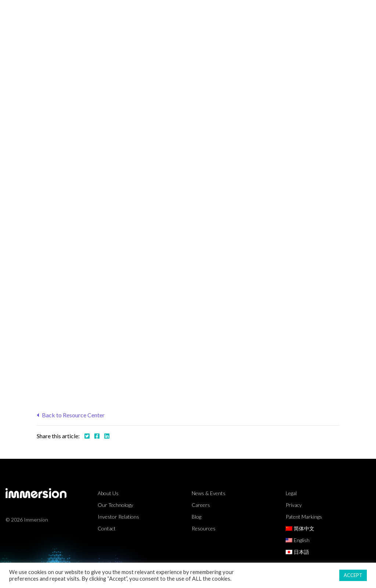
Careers (201, 505)
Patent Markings (304, 517)
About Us (334, 13)
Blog (196, 517)
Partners (292, 13)
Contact (107, 528)
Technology (199, 13)
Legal (291, 493)
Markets (152, 13)
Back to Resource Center (71, 415)
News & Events (209, 493)
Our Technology (115, 505)
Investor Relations (118, 517)
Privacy (294, 505)
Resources (248, 13)
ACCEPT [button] (353, 575)
